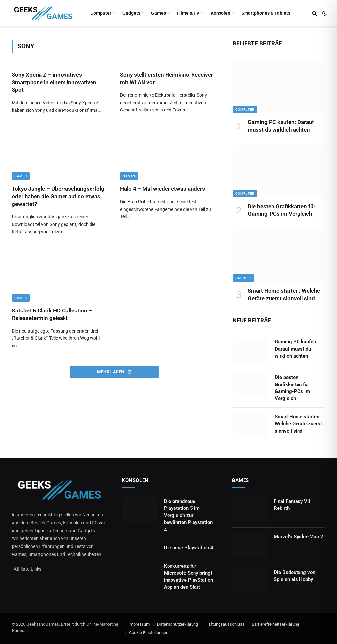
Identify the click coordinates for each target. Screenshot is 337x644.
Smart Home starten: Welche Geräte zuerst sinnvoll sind (284, 295)
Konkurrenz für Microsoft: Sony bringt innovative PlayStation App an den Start (188, 577)
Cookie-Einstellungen (149, 633)
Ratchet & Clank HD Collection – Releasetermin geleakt (52, 314)
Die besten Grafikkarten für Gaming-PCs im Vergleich (282, 210)
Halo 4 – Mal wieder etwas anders (163, 189)
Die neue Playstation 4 (189, 548)
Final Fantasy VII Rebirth (292, 505)
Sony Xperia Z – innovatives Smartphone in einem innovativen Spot (54, 82)
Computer (101, 13)
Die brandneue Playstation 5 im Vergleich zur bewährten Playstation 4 (188, 515)
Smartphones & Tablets (266, 13)
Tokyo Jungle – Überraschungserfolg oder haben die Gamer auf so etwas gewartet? (58, 196)
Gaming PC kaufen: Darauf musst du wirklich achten (281, 126)
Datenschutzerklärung (178, 624)
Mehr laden (114, 372)
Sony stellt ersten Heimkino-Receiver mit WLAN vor (167, 78)
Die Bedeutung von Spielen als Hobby (295, 576)
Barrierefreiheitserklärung (275, 624)
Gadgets (131, 13)
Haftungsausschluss (225, 624)
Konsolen (220, 13)
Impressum (139, 624)
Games (158, 13)
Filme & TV (188, 13)
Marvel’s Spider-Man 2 (298, 537)
